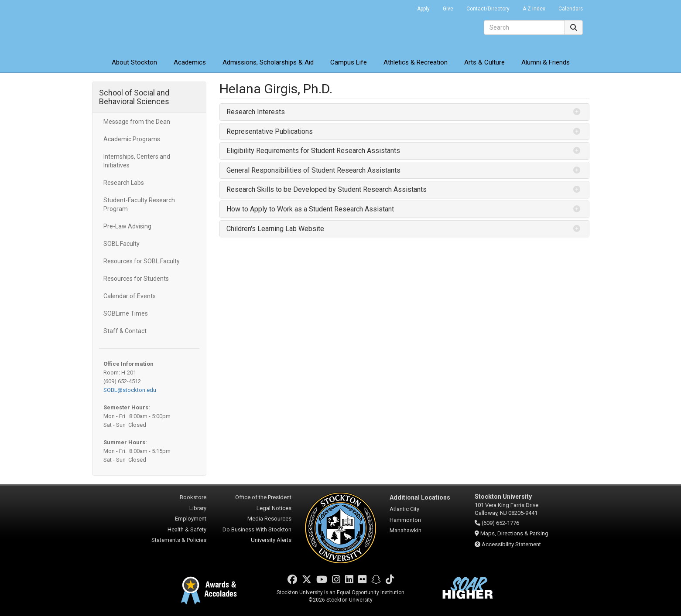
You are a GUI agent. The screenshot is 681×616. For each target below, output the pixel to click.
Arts (484, 62)
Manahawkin (406, 530)
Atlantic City (404, 509)
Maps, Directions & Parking (514, 533)
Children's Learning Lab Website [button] (275, 229)
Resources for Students (136, 279)
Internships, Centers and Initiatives (137, 161)
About (134, 62)
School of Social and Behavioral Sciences (134, 97)
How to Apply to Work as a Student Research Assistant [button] (310, 209)
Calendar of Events (130, 296)
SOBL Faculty (121, 244)
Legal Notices (274, 508)
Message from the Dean (137, 122)
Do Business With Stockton (257, 529)
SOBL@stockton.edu (130, 390)
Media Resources (269, 519)
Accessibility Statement (511, 544)
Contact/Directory (488, 9)
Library (198, 508)
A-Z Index (534, 9)
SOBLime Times (126, 313)
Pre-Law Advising (127, 226)
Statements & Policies (179, 540)
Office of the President (263, 497)
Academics (190, 62)
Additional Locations (420, 497)
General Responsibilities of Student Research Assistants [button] (313, 170)
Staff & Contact (125, 331)
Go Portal (399, 7)
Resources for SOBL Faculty (142, 261)
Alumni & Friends (546, 62)
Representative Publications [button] (270, 131)
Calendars (571, 9)
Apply (423, 9)
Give (448, 9)
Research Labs (124, 183)
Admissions (268, 62)
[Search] (524, 27)
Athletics (416, 62)
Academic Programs (132, 139)
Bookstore (193, 497)
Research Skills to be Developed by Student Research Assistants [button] (327, 189)
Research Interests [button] (256, 112)
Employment (191, 519)
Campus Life (349, 62)
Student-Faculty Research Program (139, 204)
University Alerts (271, 540)
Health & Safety (187, 529)
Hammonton (405, 520)
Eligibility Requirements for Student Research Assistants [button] (313, 151)
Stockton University (155, 26)
